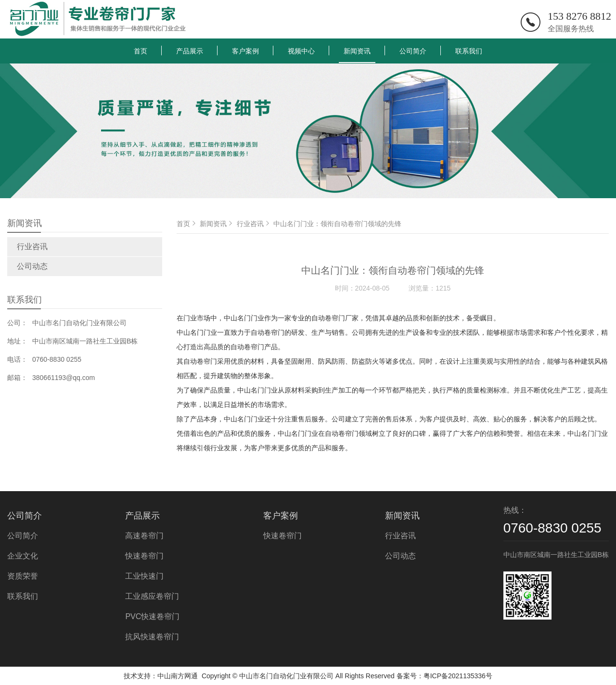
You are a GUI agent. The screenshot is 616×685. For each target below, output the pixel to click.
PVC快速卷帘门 (152, 616)
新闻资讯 (357, 51)
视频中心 (301, 51)
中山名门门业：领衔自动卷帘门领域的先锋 (337, 224)
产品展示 (190, 51)
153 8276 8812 (579, 16)
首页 (141, 51)
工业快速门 (144, 576)
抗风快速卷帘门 (152, 637)
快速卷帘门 (144, 556)
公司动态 (32, 266)
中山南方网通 (178, 676)
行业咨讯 (32, 247)
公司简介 (413, 51)
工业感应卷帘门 (152, 596)
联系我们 (469, 51)
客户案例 (245, 51)
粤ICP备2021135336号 (458, 676)
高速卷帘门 (144, 536)
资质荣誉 (23, 576)
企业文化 (23, 556)
